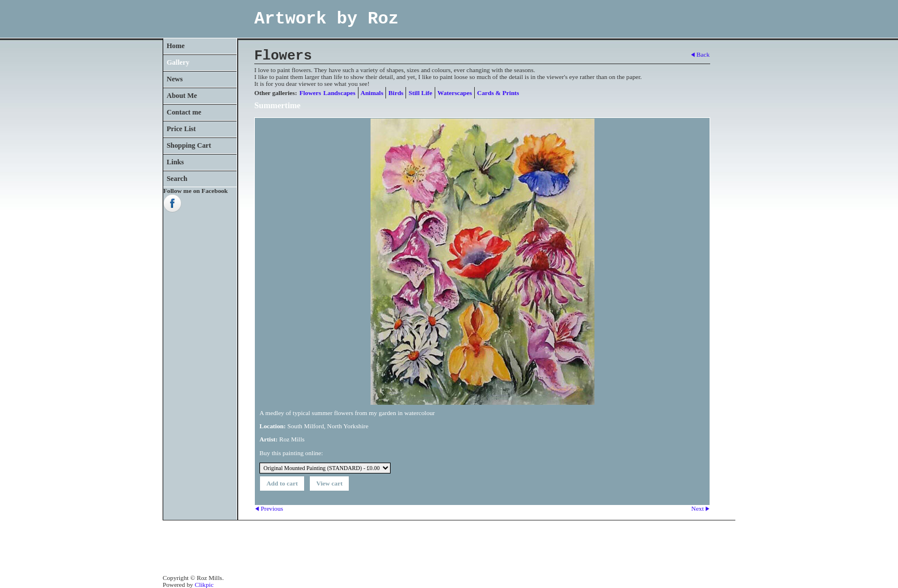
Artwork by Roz (326, 19)
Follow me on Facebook (196, 191)
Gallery (178, 62)
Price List (181, 129)
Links (175, 162)
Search (177, 179)
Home (176, 46)
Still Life (420, 93)
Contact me (184, 112)
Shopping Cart (189, 145)
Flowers (310, 93)
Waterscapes (455, 93)
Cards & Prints (498, 93)
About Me (182, 96)
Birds (396, 93)
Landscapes (340, 93)
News (175, 79)
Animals (372, 93)
